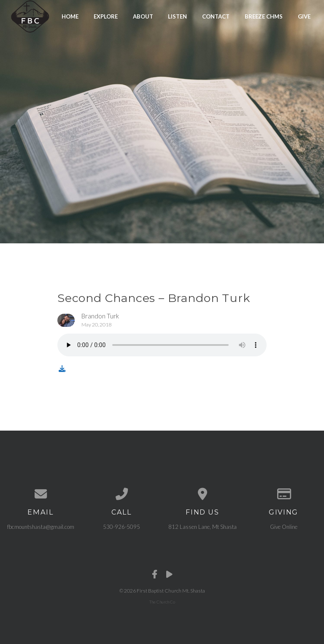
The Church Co (162, 602)
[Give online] (283, 494)
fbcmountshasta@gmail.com (41, 527)
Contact (216, 16)
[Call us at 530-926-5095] (121, 494)
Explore (106, 16)
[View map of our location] (202, 494)
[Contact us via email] (40, 494)
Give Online (284, 527)
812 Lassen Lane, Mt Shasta (202, 527)
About (143, 16)
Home (70, 16)
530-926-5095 (121, 527)
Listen (177, 16)
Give (304, 16)
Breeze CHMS (264, 16)
